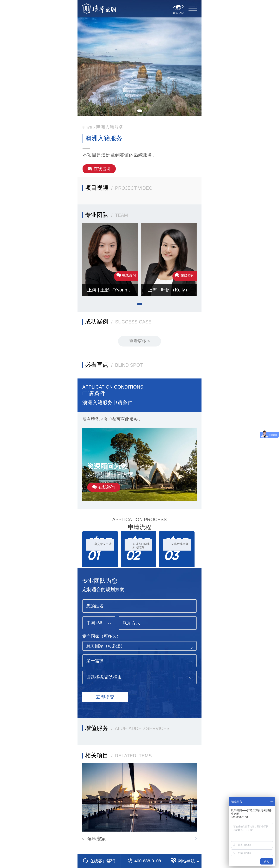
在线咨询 (99, 169)
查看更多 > (140, 341)
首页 (89, 128)
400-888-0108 (144, 861)
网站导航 (185, 861)
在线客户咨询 (99, 861)
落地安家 (96, 839)
